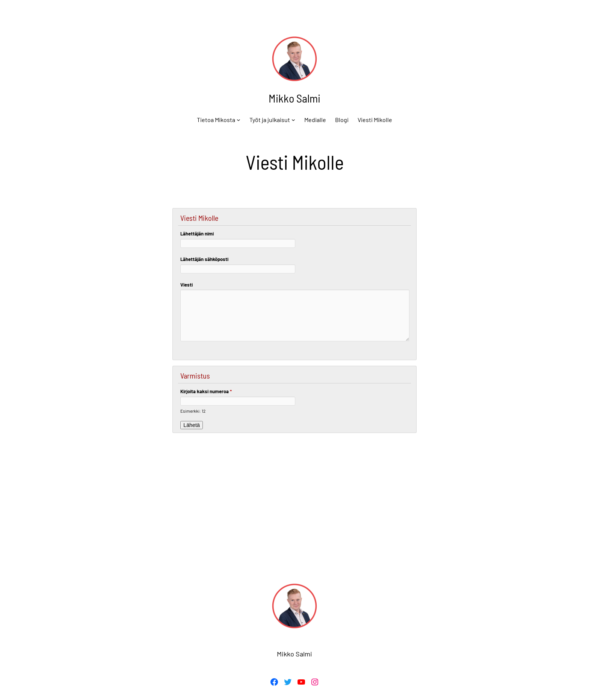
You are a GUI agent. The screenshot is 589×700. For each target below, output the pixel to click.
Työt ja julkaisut (270, 120)
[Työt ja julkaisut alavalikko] (293, 120)
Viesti (187, 285)
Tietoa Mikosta (216, 120)
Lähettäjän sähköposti (204, 259)
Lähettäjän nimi (197, 234)
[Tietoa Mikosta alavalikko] (239, 120)
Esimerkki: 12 (193, 411)
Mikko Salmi (294, 98)
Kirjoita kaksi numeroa (206, 391)
